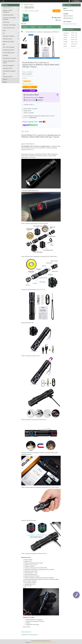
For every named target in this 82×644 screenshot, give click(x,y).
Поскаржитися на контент (37, 642)
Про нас (5, 79)
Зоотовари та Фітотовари (9, 25)
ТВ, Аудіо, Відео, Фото (9, 53)
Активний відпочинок (8, 15)
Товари (33, 27)
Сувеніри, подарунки (8, 65)
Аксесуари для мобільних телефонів (9, 19)
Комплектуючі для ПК (8, 50)
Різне (4, 30)
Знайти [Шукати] (56, 11)
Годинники (6, 55)
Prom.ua (49, 641)
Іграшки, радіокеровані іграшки (9, 62)
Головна (25, 27)
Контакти (49, 27)
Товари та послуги (8, 8)
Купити (30, 87)
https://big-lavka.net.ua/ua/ (70, 24)
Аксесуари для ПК (8, 68)
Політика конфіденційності (50, 642)
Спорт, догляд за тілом (9, 28)
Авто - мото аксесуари (9, 47)
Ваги (4, 44)
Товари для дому (7, 39)
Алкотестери (6, 22)
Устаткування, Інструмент (9, 71)
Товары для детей (8, 77)
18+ (4, 33)
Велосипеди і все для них (10, 58)
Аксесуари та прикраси (9, 36)
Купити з (30, 91)
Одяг (4, 74)
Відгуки (5, 82)
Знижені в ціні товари (8, 42)
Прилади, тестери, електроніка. (7, 11)
